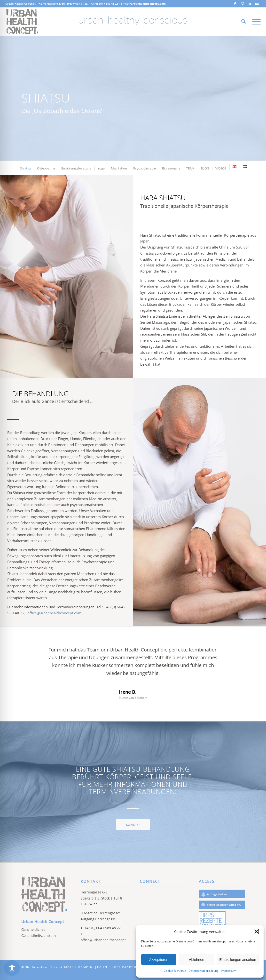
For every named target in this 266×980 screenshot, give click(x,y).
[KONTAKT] (133, 825)
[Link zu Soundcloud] (250, 4)
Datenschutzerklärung (203, 971)
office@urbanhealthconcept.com (143, 4)
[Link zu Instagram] (242, 4)
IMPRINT (88, 967)
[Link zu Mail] (257, 4)
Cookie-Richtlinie (175, 971)
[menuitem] (244, 22)
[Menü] (255, 22)
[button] (256, 932)
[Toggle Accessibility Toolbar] (12, 968)
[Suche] (244, 22)
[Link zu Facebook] (235, 4)
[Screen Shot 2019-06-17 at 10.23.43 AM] (22, 22)
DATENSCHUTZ (108, 967)
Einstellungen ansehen (238, 960)
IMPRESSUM (72, 967)
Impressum (229, 971)
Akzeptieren (159, 960)
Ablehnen (196, 960)
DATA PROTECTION (134, 967)
